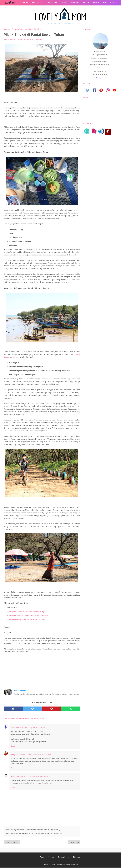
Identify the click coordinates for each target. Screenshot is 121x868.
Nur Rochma (12, 40)
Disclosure (37, 3)
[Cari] (116, 3)
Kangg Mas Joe (17, 777)
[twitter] (32, 709)
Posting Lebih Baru (12, 843)
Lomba (64, 3)
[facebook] (13, 709)
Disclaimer (78, 857)
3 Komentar (39, 40)
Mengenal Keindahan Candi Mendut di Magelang (27, 612)
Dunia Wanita (52, 3)
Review (96, 3)
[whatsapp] (71, 709)
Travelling (108, 3)
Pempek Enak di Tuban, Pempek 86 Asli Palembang (27, 619)
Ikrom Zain (15, 728)
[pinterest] (52, 709)
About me (24, 3)
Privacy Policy (64, 857)
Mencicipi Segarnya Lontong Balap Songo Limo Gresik (29, 616)
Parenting (75, 3)
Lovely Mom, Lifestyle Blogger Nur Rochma (65, 865)
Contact (51, 857)
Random (86, 3)
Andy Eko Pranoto (18, 755)
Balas (13, 746)
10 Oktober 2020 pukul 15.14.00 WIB (36, 777)
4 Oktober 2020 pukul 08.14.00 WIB (38, 755)
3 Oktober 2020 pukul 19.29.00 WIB (32, 728)
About (42, 857)
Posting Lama (74, 843)
